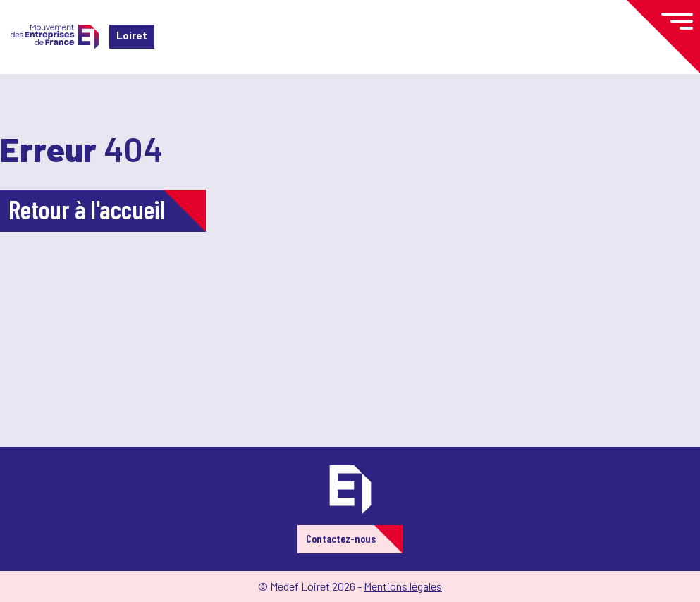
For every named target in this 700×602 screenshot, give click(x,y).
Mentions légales (403, 586)
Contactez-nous (341, 538)
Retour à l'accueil (87, 209)
